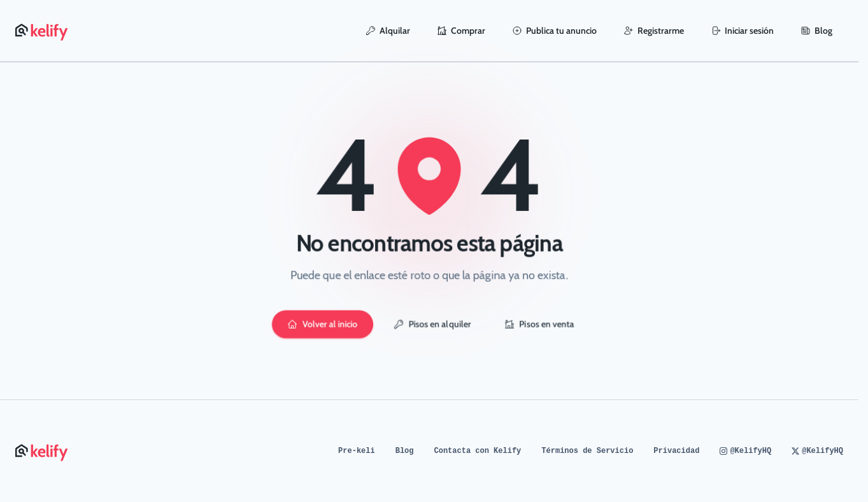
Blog (816, 31)
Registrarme (654, 31)
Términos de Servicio (587, 451)
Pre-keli (357, 451)
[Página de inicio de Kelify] (42, 31)
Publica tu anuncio (554, 31)
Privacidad (676, 451)
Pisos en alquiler (432, 324)
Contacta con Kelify (478, 451)
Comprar (461, 31)
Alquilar (388, 31)
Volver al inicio (323, 324)
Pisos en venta (539, 324)
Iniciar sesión (742, 31)
